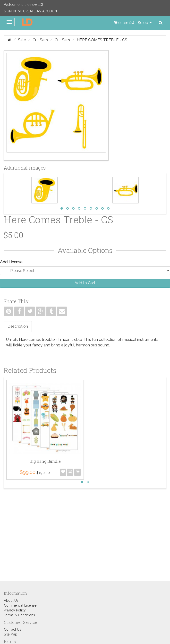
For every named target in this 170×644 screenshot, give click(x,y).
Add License (11, 262)
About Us (11, 601)
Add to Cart (85, 283)
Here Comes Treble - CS (102, 40)
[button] (133, 23)
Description (18, 326)
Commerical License (20, 605)
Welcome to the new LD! (23, 5)
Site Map (11, 634)
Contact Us (13, 629)
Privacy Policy (15, 610)
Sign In (10, 11)
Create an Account (41, 11)
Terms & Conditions (19, 615)
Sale (22, 40)
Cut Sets (40, 40)
